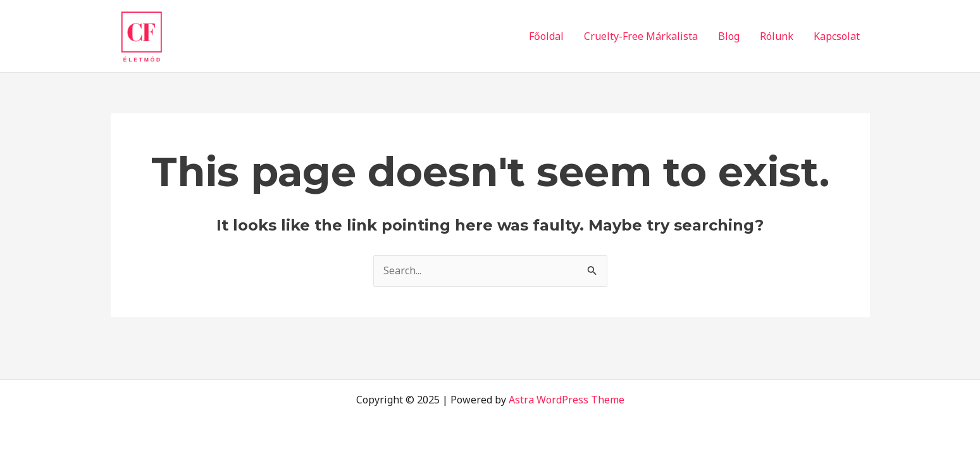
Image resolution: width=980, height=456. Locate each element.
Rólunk (777, 36)
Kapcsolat (837, 36)
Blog (729, 36)
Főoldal (546, 36)
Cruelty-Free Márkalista (641, 36)
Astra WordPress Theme (567, 400)
